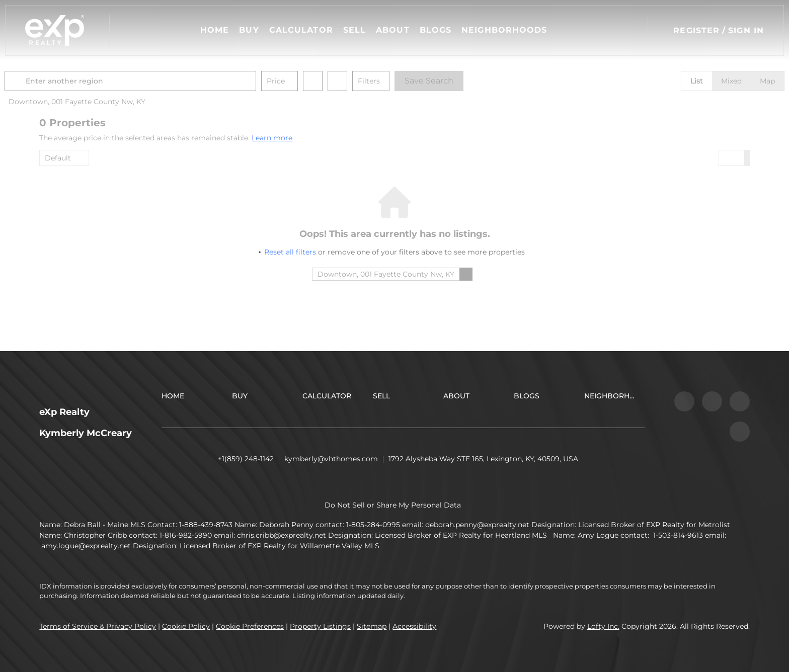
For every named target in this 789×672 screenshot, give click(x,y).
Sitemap (372, 626)
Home (215, 30)
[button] (55, 30)
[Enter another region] (169, 81)
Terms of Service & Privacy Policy (98, 626)
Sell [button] (354, 30)
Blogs (436, 30)
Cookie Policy (186, 626)
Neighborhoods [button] (504, 30)
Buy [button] (249, 30)
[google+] (740, 432)
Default (58, 158)
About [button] (393, 30)
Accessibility (414, 626)
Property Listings (320, 626)
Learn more (272, 138)
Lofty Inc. (603, 626)
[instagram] (712, 401)
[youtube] (740, 401)
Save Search (464, 81)
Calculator (301, 30)
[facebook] (684, 401)
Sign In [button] (746, 30)
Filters (404, 81)
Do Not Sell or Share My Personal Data (393, 505)
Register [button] (696, 30)
